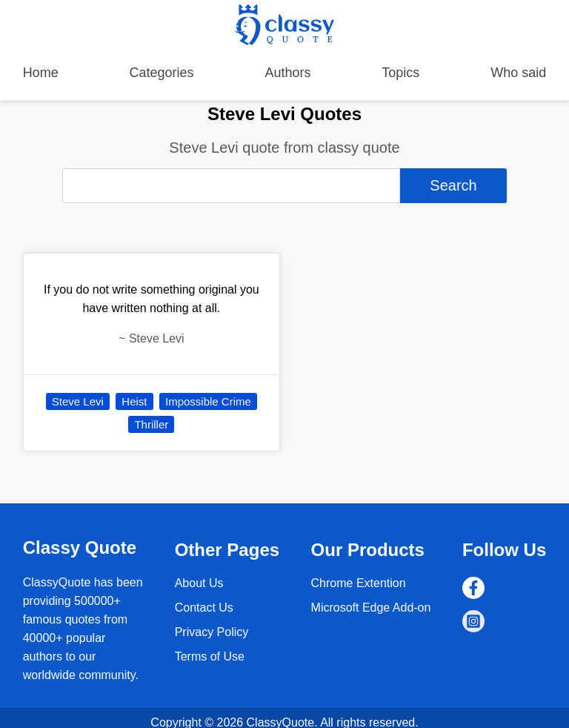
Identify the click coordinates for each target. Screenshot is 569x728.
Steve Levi (78, 401)
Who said (518, 73)
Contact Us (204, 608)
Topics (400, 73)
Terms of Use (210, 656)
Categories (162, 73)
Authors (287, 73)
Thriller (151, 424)
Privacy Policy (212, 632)
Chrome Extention (359, 583)
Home (41, 73)
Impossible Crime (208, 401)
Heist (134, 401)
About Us (199, 583)
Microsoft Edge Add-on (371, 608)
